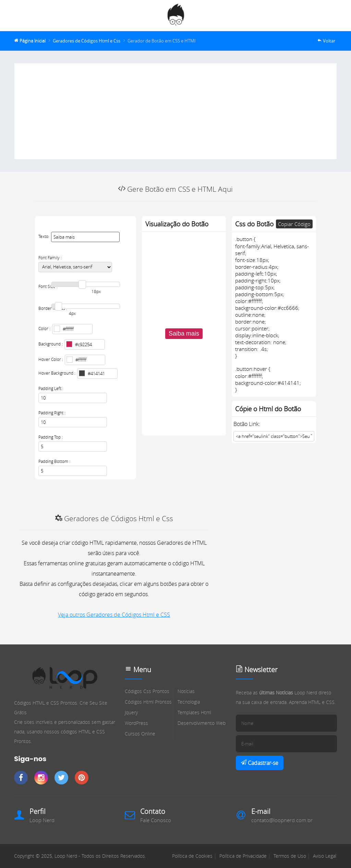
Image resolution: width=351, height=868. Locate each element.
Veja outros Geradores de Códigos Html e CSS (114, 615)
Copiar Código (294, 224)
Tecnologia (189, 702)
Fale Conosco (156, 820)
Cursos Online (140, 734)
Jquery (131, 712)
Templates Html (194, 712)
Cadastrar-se (262, 763)
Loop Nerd (42, 820)
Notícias (186, 691)
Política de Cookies (192, 856)
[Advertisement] (175, 111)
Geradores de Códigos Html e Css (87, 41)
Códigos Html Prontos (148, 702)
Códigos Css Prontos (147, 691)
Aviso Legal (325, 856)
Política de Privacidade (243, 856)
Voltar (329, 41)
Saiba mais (184, 334)
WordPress (136, 723)
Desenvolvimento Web (202, 723)
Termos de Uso (290, 856)
